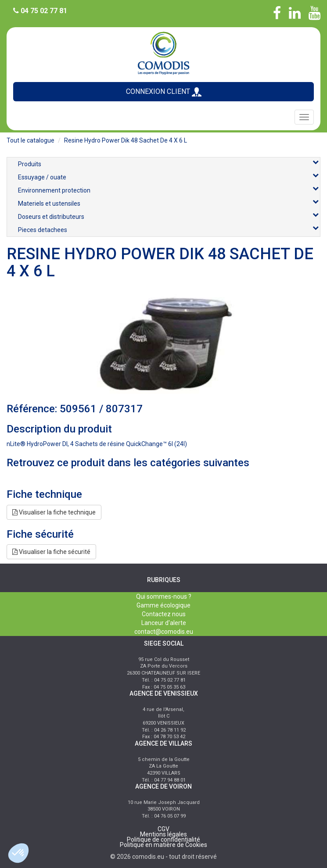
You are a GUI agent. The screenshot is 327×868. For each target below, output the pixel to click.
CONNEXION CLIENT (164, 92)
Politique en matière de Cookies (163, 845)
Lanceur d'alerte (164, 623)
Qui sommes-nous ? (164, 597)
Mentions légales (163, 834)
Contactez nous (164, 614)
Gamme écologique (163, 605)
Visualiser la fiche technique (54, 512)
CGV (163, 829)
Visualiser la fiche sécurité (51, 552)
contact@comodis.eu (164, 632)
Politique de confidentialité (163, 839)
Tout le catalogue (31, 140)
